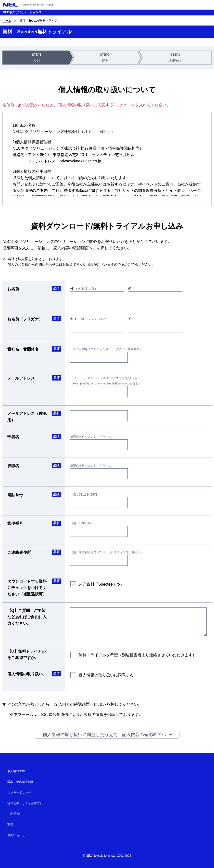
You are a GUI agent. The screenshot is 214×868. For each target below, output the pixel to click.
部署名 (13, 437)
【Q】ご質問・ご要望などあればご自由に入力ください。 (27, 617)
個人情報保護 (16, 771)
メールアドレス (21, 378)
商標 (10, 825)
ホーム (7, 21)
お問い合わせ (16, 835)
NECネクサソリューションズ (22, 12)
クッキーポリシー (19, 792)
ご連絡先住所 (19, 552)
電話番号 (15, 495)
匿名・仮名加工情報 (21, 782)
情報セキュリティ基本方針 (25, 803)
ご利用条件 (15, 814)
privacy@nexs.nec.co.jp (80, 161)
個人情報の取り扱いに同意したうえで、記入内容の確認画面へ (104, 735)
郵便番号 (15, 523)
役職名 (13, 466)
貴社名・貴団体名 (23, 349)
